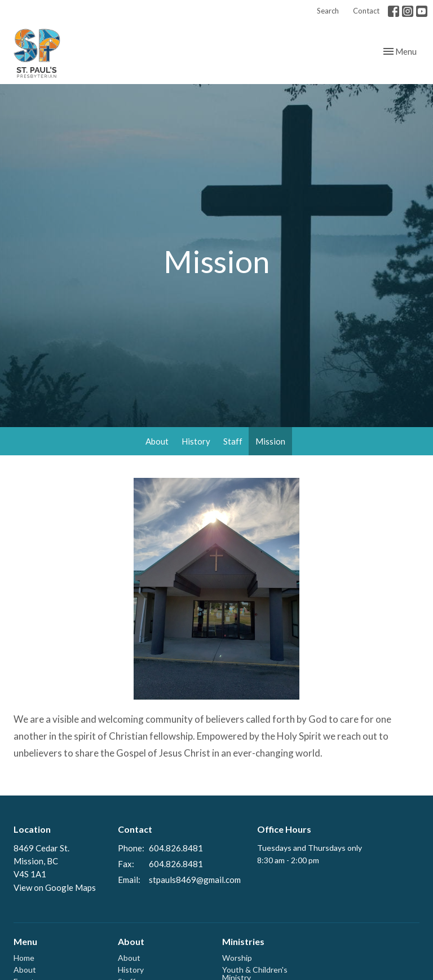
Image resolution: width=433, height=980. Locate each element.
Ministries (243, 941)
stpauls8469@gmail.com (195, 880)
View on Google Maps (55, 887)
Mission (270, 441)
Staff (233, 441)
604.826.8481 (176, 848)
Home (24, 958)
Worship (237, 958)
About (157, 441)
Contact (366, 11)
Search (328, 11)
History (196, 441)
